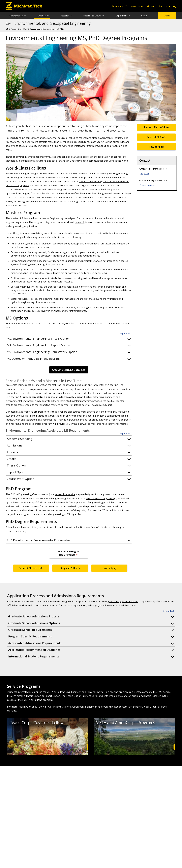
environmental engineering (101, 498)
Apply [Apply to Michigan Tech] (134, 6)
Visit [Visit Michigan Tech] (127, 6)
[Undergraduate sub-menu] (25, 16)
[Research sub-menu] (71, 16)
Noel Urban (150, 707)
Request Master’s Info (31, 568)
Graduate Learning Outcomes (69, 370)
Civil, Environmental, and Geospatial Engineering (48, 23)
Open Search (174, 6)
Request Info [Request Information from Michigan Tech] (118, 6)
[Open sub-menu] (156, 6)
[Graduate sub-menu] (48, 16)
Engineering (16, 29)
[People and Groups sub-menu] (103, 16)
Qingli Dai (144, 173)
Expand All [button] (125, 333)
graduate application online (123, 601)
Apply (167, 16)
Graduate (42, 16)
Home (7, 29)
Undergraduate (16, 16)
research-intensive (65, 494)
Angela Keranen (147, 185)
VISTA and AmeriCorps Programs (126, 723)
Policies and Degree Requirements (69, 553)
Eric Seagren (135, 707)
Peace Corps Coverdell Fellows (38, 723)
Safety (144, 16)
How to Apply (109, 568)
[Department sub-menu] (129, 16)
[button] (69, 339)
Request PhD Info (70, 568)
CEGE (25, 29)
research (80, 222)
